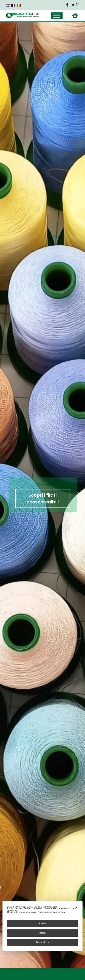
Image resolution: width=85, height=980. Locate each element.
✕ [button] (77, 907)
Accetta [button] (42, 923)
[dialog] (42, 926)
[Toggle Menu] (57, 16)
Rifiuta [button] (42, 933)
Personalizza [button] (42, 942)
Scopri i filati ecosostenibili (43, 498)
